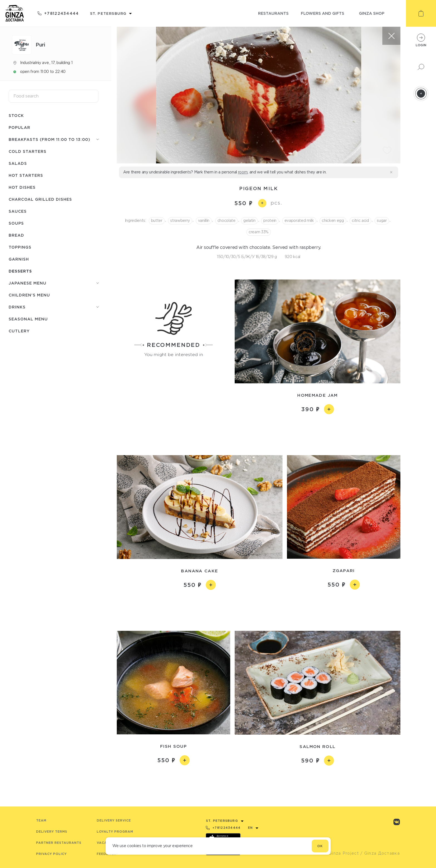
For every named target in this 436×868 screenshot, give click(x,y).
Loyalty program (115, 832)
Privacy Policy (51, 854)
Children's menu (29, 295)
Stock (16, 115)
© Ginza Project (341, 853)
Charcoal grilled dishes (40, 199)
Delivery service (114, 820)
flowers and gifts (323, 13)
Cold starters (28, 151)
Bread (16, 235)
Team (41, 820)
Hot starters (26, 175)
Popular (19, 127)
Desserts (20, 271)
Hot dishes (22, 187)
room (243, 172)
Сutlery (19, 331)
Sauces (18, 211)
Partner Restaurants (59, 843)
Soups (16, 223)
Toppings (20, 247)
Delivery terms (52, 832)
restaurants (273, 13)
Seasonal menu (28, 319)
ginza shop (372, 13)
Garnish (19, 259)
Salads (18, 163)
